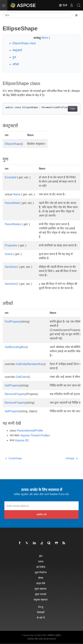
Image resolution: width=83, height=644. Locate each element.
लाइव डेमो (41, 583)
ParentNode (12, 203)
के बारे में (41, 618)
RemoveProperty (15, 394)
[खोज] (37, 15)
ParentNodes (13, 224)
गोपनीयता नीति (33, 639)
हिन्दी (63, 5)
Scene (9, 254)
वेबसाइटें (41, 612)
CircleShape (14, 458)
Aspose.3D (22, 440)
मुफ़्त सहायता (41, 589)
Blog (41, 607)
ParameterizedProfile (30, 431)
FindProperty (13, 322)
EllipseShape (13, 144)
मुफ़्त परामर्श (41, 594)
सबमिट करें (42, 514)
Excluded (11, 177)
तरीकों (16, 64)
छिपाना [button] (45, 38)
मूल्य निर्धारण (41, 572)
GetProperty (12, 385)
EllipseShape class (24, 43)
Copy (73, 109)
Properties (11, 245)
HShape (72, 458)
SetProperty (12, 411)
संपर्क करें (52, 639)
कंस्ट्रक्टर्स (17, 50)
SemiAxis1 (11, 267)
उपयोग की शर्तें (44, 639)
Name (17, 194)
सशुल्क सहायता (41, 600)
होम (41, 556)
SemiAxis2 (11, 284)
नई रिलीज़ (41, 567)
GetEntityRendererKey (30, 364)
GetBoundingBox (15, 347)
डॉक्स (41, 578)
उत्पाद (41, 561)
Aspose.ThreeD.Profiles (35, 435)
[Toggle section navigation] (76, 15)
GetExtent (22, 377)
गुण (14, 57)
